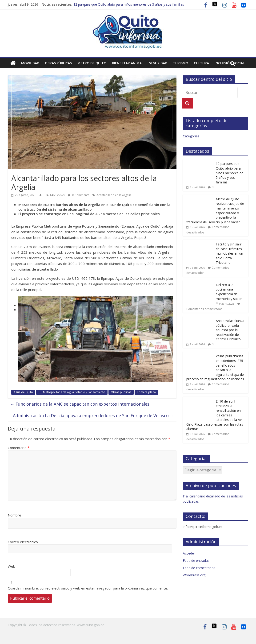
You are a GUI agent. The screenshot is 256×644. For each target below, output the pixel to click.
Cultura (201, 63)
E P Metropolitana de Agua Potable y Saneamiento (72, 392)
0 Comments (78, 195)
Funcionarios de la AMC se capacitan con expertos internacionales (80, 404)
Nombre (14, 515)
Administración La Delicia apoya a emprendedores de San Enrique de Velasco (94, 415)
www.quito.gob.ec (90, 625)
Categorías (191, 136)
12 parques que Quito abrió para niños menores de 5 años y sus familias (129, 4)
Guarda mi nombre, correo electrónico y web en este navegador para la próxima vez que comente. (88, 588)
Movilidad (30, 63)
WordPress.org (194, 575)
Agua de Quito (23, 392)
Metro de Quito (92, 63)
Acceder (189, 553)
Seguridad (158, 63)
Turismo (181, 63)
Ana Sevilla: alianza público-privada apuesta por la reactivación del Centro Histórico (230, 330)
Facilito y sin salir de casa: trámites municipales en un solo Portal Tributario (229, 253)
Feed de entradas (196, 561)
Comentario (19, 448)
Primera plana (146, 392)
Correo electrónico (23, 542)
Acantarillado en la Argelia (114, 195)
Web (12, 566)
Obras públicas (58, 63)
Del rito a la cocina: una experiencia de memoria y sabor (229, 292)
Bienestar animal (128, 63)
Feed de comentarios (199, 568)
